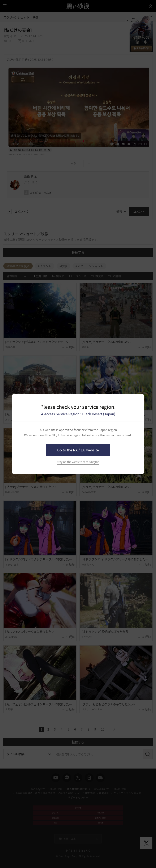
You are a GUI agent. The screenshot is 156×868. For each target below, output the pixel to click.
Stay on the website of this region (78, 462)
